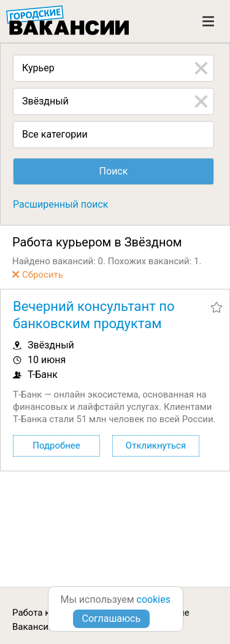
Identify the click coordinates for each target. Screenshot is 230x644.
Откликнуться (156, 446)
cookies (154, 599)
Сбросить (43, 275)
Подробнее (56, 446)
